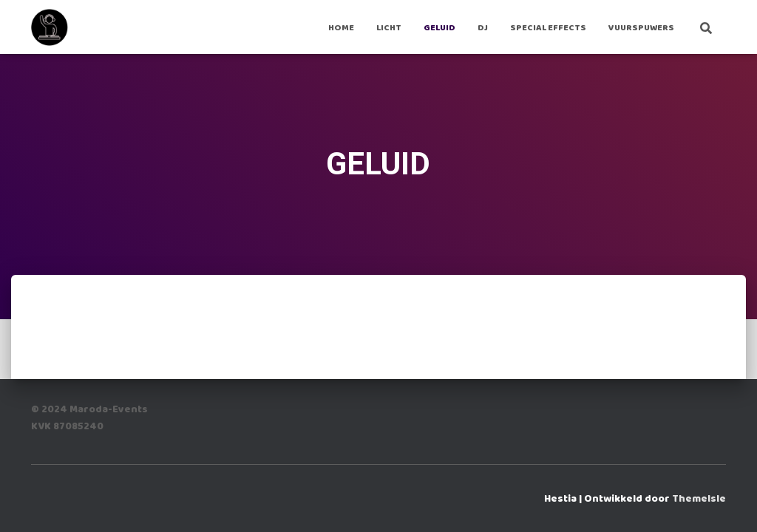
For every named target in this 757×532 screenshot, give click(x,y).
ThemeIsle (699, 499)
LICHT (389, 28)
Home (341, 28)
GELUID (439, 28)
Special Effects (548, 28)
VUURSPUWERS (641, 28)
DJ (483, 28)
